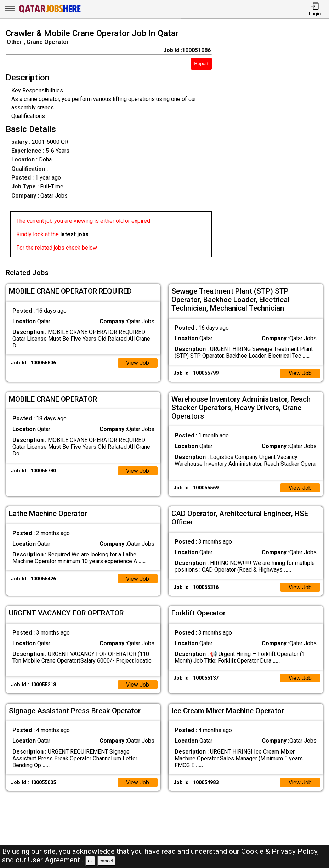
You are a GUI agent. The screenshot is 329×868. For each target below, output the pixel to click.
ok (90, 861)
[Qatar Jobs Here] (50, 12)
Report (201, 64)
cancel (106, 861)
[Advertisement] (274, 144)
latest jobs (74, 234)
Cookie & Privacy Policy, (280, 851)
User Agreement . (56, 860)
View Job (137, 362)
